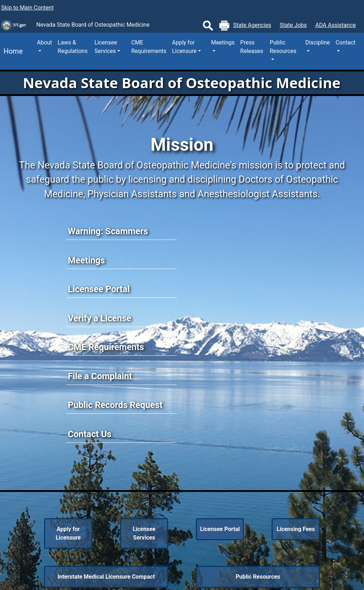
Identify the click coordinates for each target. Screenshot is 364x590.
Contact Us (90, 434)
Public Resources (258, 577)
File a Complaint (100, 376)
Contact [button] (346, 42)
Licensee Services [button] (106, 47)
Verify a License (100, 318)
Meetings (87, 260)
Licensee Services (144, 533)
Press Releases (252, 47)
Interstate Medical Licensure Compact (106, 577)
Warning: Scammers (108, 231)
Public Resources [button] (283, 47)
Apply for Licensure (68, 533)
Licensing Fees (296, 529)
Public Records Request (115, 405)
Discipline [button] (318, 42)
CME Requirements (149, 47)
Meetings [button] (223, 42)
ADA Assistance (336, 25)
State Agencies (252, 25)
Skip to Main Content (27, 8)
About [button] (45, 42)
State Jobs (293, 25)
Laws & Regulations (73, 47)
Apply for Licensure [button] (184, 47)
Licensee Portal (99, 289)
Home (11, 51)
